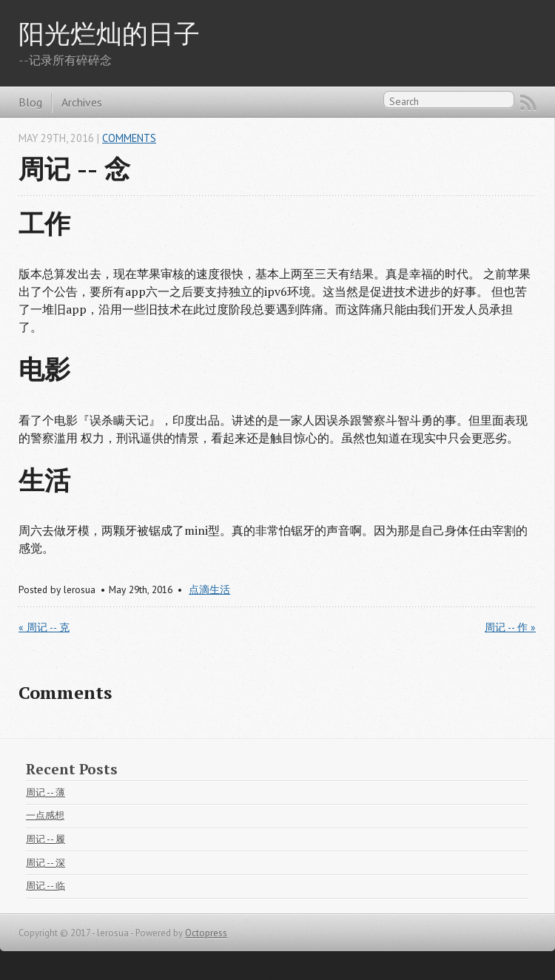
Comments (129, 138)
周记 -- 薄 (46, 793)
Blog (30, 102)
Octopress (206, 933)
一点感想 (45, 815)
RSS (528, 103)
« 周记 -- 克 (44, 627)
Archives (82, 102)
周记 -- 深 (46, 863)
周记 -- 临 (46, 886)
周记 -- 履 (46, 839)
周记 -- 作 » (510, 627)
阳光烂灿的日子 (109, 33)
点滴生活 (209, 589)
